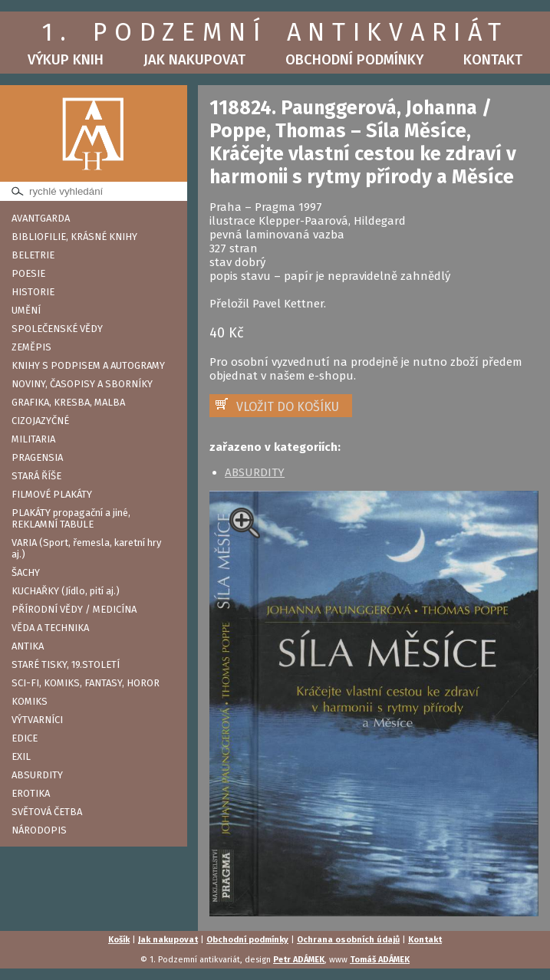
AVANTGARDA (41, 218)
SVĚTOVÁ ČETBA (47, 812)
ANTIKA (28, 646)
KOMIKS (30, 701)
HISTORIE (33, 292)
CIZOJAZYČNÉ (40, 421)
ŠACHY (26, 572)
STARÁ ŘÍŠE (36, 476)
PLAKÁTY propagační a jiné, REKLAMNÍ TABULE (71, 518)
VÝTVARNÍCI (37, 720)
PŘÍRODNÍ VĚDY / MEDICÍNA (74, 609)
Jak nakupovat (194, 60)
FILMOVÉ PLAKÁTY (52, 494)
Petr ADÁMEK (299, 960)
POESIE (28, 273)
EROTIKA (31, 793)
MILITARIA (33, 439)
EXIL (21, 756)
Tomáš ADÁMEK (380, 960)
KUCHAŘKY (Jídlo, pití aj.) (66, 591)
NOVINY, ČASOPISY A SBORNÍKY (82, 384)
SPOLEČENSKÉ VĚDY (57, 329)
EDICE (25, 738)
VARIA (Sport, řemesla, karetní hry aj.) (86, 548)
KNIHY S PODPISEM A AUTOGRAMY (88, 365)
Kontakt (493, 60)
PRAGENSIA (37, 457)
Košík (119, 940)
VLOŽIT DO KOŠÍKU (288, 407)
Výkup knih (66, 60)
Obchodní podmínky (354, 60)
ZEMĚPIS (31, 347)
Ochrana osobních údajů (348, 940)
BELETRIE (33, 255)
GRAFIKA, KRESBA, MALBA (68, 402)
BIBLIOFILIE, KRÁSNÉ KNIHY (74, 237)
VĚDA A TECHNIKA (50, 628)
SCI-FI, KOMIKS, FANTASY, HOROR (86, 683)
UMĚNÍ (26, 310)
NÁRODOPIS (39, 830)
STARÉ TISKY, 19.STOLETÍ (66, 664)
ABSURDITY (37, 775)
